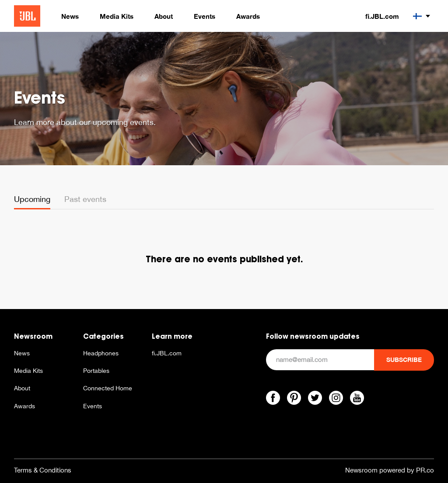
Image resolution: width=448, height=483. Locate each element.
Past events (85, 199)
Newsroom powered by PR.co (390, 470)
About (22, 388)
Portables (96, 371)
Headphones (101, 353)
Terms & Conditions (43, 470)
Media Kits (28, 371)
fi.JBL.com (382, 16)
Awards (24, 406)
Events (93, 406)
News (22, 353)
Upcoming (32, 199)
